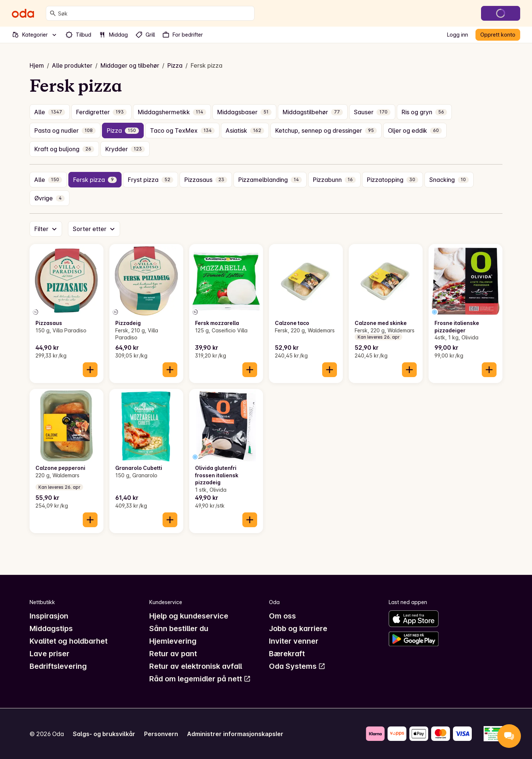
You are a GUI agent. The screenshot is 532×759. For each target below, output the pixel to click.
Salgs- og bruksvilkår (104, 734)
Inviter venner (294, 641)
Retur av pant (173, 654)
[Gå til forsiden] (23, 13)
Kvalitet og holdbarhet (69, 641)
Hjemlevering (173, 641)
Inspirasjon (49, 616)
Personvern (161, 734)
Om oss (282, 616)
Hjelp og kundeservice (189, 616)
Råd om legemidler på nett (200, 679)
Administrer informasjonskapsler (235, 734)
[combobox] (155, 13)
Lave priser (50, 654)
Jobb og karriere (298, 628)
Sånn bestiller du (179, 628)
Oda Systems (297, 666)
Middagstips (51, 628)
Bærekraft (287, 654)
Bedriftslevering (58, 666)
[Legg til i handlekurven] (90, 370)
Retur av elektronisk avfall (196, 666)
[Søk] (53, 13)
